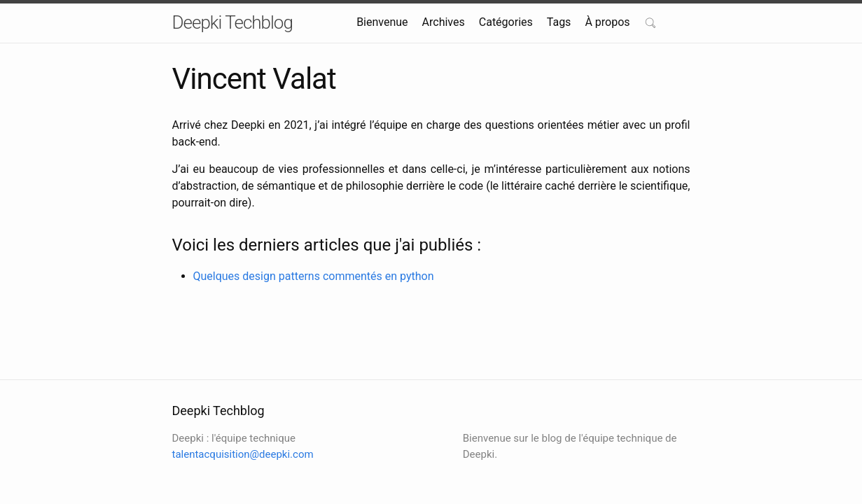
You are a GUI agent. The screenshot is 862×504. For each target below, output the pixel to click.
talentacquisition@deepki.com (243, 454)
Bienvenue (382, 22)
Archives (444, 22)
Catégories (506, 22)
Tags (559, 22)
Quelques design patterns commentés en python (314, 276)
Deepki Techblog (232, 22)
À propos (607, 22)
